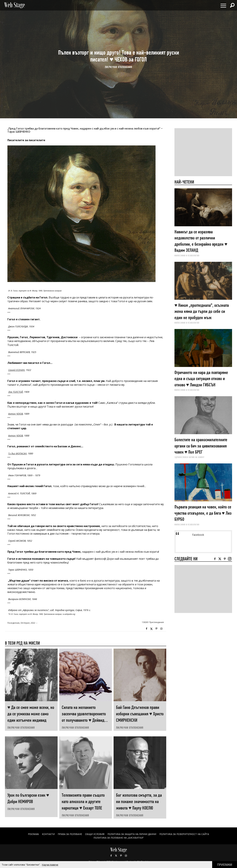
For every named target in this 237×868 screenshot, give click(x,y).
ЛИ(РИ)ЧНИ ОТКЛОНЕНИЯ (118, 67)
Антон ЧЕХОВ (16, 414)
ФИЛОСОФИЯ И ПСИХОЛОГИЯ (187, 256)
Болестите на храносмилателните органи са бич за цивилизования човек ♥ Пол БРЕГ (201, 446)
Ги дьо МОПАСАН (17, 453)
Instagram (161, 629)
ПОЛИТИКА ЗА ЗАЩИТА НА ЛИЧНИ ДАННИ (132, 834)
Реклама (33, 834)
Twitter (151, 629)
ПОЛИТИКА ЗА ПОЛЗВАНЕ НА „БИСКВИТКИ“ (119, 838)
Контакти (48, 834)
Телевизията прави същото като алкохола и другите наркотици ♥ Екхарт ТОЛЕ (83, 802)
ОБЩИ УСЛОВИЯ (95, 834)
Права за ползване (70, 834)
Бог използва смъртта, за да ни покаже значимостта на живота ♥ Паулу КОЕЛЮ (139, 802)
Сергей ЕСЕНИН (16, 370)
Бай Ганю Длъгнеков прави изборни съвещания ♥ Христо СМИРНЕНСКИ (140, 714)
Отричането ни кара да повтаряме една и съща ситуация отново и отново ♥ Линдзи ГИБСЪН (201, 379)
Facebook (146, 629)
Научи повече (50, 865)
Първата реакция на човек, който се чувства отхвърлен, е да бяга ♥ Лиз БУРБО (203, 513)
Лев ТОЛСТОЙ (16, 392)
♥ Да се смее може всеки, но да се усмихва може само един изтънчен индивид (31, 714)
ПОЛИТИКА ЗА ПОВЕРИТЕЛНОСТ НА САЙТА (184, 834)
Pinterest (121, 856)
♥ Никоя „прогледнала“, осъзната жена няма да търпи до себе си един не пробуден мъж (202, 311)
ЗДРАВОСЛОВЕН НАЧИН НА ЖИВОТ (189, 457)
